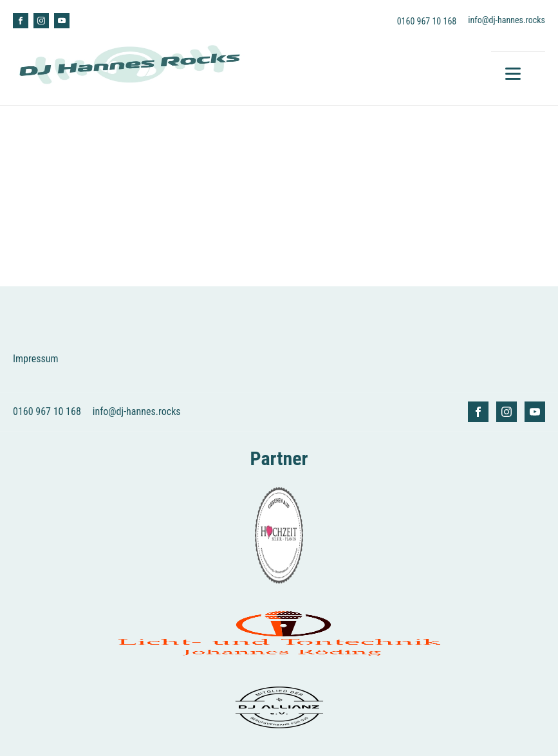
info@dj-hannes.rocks (507, 20)
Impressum (36, 359)
